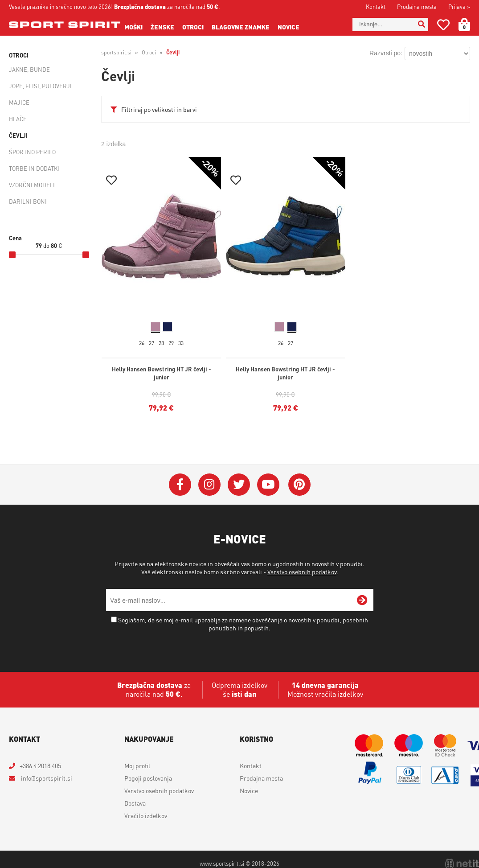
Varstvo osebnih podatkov (302, 572)
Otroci (193, 27)
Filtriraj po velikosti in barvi (159, 109)
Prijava (459, 6)
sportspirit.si (116, 52)
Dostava (135, 803)
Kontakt (376, 6)
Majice (19, 102)
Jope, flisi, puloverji (40, 86)
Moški (133, 27)
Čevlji (18, 135)
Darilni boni (28, 201)
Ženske (162, 27)
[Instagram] (209, 485)
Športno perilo (32, 152)
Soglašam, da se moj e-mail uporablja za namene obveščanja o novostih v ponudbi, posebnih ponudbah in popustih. (243, 624)
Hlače (18, 119)
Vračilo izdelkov (146, 815)
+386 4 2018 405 (40, 765)
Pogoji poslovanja (148, 778)
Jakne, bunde (29, 69)
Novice (289, 27)
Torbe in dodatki (34, 168)
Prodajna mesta (417, 6)
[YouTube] (268, 485)
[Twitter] (239, 485)
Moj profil (137, 765)
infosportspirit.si (46, 778)
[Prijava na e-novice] (362, 600)
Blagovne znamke (241, 27)
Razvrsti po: (386, 53)
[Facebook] (180, 485)
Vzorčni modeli (32, 185)
